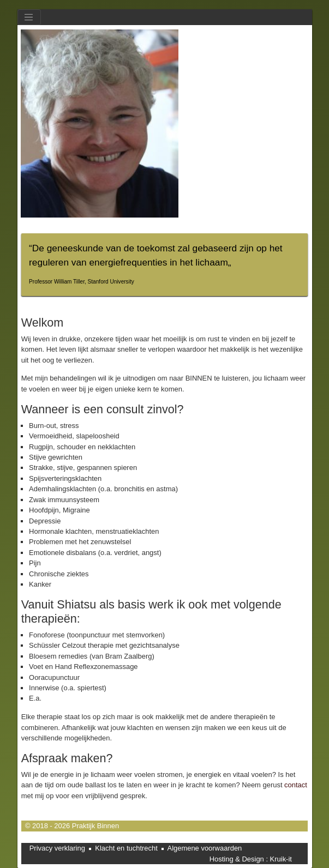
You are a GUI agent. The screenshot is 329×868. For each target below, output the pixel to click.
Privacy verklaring (57, 848)
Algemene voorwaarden (205, 848)
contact (296, 785)
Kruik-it (281, 859)
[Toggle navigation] (29, 17)
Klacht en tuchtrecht (126, 848)
